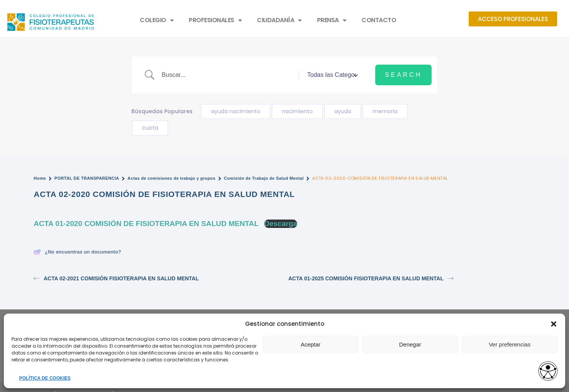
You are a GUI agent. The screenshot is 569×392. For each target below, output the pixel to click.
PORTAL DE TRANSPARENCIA (87, 178)
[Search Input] (227, 75)
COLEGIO (157, 20)
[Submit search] (403, 75)
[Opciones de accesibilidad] (548, 372)
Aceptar (311, 344)
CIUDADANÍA (279, 20)
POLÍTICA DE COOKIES (45, 378)
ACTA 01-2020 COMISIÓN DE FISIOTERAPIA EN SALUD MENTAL (146, 224)
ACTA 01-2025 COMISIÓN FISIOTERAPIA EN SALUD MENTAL (371, 279)
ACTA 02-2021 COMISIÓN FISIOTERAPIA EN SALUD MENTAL (116, 279)
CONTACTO (379, 20)
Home (40, 178)
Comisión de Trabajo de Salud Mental (264, 178)
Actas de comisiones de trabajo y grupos (172, 178)
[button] (554, 324)
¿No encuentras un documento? (77, 252)
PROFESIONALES (215, 20)
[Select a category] (331, 75)
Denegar (410, 344)
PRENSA (332, 20)
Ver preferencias (509, 344)
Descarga (281, 224)
